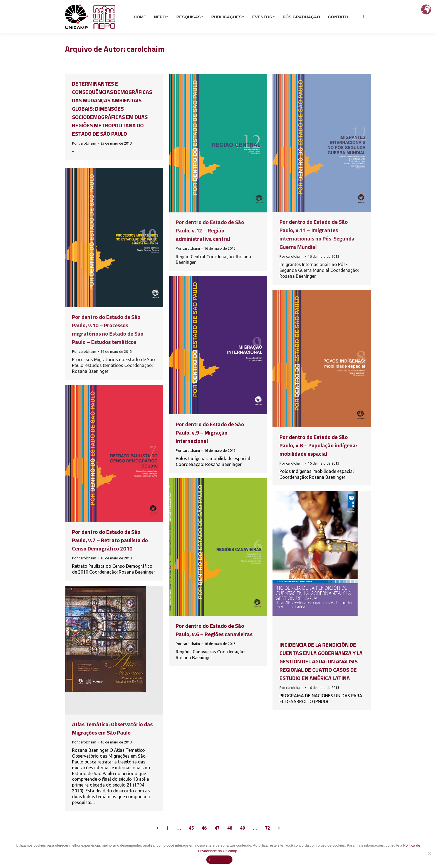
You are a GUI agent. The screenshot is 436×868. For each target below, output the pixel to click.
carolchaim (146, 49)
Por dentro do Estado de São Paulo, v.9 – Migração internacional (210, 432)
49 (242, 828)
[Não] (429, 853)
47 (217, 828)
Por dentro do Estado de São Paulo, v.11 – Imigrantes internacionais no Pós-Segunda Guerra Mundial (317, 234)
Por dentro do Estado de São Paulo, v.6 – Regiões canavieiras (214, 630)
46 (204, 828)
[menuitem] (140, 27)
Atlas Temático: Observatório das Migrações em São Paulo (112, 728)
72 (267, 828)
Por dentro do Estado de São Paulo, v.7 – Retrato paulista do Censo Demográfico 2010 (110, 540)
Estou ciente (220, 860)
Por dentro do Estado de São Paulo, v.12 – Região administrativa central (210, 230)
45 (191, 828)
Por (84, 143)
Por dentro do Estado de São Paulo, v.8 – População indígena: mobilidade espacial (318, 445)
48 (230, 828)
